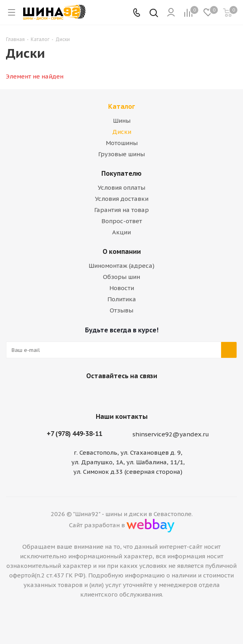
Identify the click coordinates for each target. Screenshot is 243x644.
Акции (121, 232)
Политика (122, 299)
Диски (122, 132)
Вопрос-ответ (122, 221)
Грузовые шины (121, 154)
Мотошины (122, 143)
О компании (122, 251)
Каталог (121, 106)
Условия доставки (122, 199)
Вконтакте (110, 395)
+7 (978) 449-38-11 (74, 434)
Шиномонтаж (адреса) (121, 266)
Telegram (130, 395)
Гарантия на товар (121, 210)
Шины (122, 121)
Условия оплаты (121, 188)
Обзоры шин (121, 277)
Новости (122, 288)
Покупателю (121, 173)
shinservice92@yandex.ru (171, 434)
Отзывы (121, 310)
